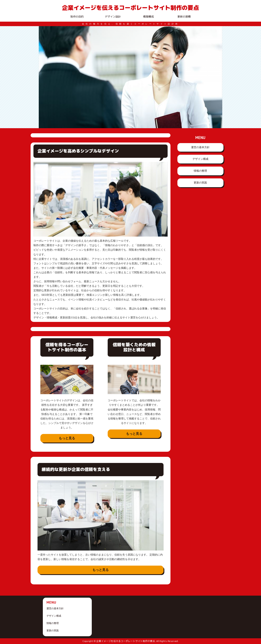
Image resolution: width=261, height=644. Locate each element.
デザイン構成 (200, 159)
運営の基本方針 (200, 147)
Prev (44, 77)
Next (217, 77)
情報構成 (148, 17)
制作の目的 (77, 17)
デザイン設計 (113, 17)
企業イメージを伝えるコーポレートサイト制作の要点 (130, 8)
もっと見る (67, 438)
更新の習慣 (184, 17)
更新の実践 (200, 183)
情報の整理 (200, 171)
